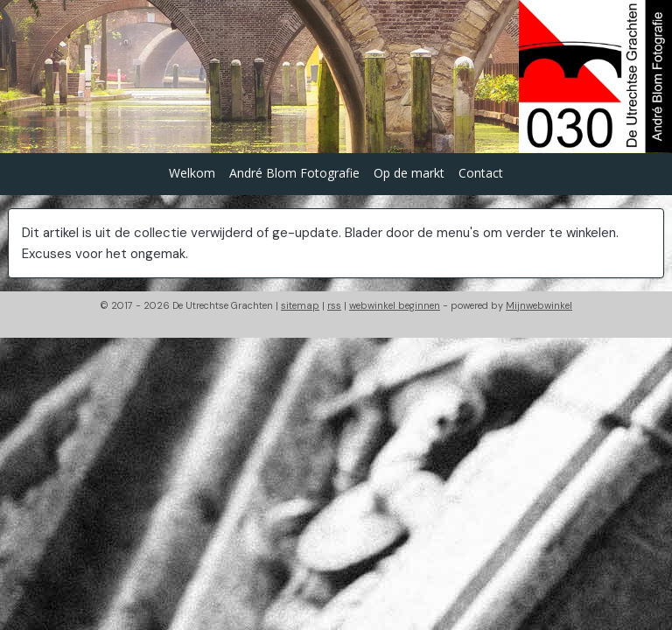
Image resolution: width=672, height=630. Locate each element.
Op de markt (409, 173)
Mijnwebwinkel (539, 305)
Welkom (192, 173)
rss (334, 305)
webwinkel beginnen (395, 305)
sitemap (300, 305)
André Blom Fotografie (294, 173)
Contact (481, 173)
